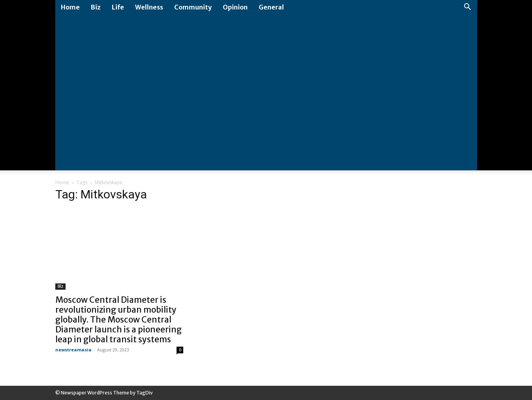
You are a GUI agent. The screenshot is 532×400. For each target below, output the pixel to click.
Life (118, 7)
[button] (468, 8)
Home (70, 7)
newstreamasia (73, 350)
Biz (96, 7)
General (271, 7)
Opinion (235, 7)
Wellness (149, 7)
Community (193, 7)
